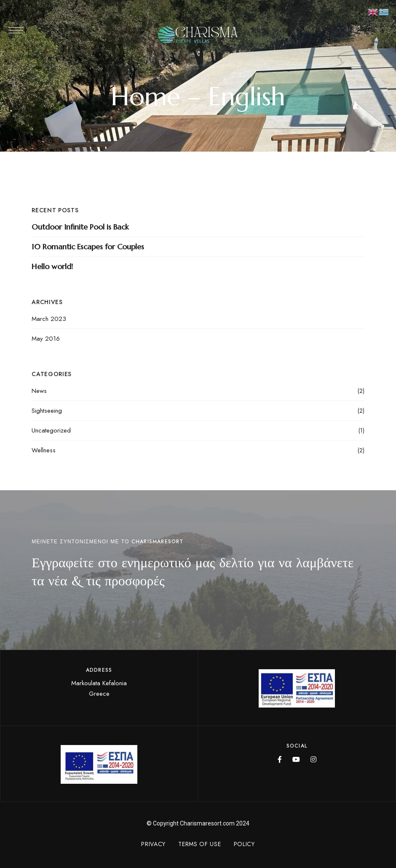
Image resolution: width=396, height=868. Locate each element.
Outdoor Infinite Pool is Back (80, 227)
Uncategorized (51, 430)
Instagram (313, 759)
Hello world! (52, 266)
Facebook (280, 759)
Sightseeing (47, 411)
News (39, 391)
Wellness (44, 450)
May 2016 (46, 339)
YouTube (296, 759)
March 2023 (49, 319)
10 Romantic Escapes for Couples (88, 247)
